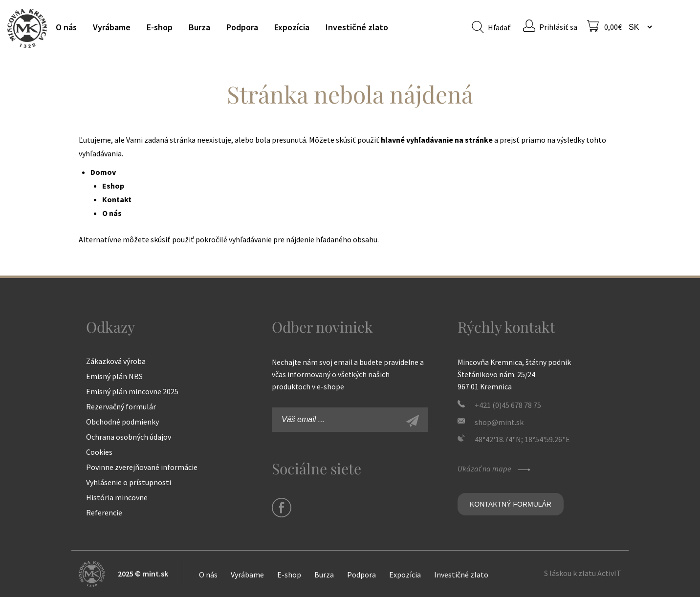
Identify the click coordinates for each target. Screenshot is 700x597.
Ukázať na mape (495, 469)
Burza (199, 27)
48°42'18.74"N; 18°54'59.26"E (522, 439)
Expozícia (292, 27)
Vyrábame (112, 27)
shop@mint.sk (499, 422)
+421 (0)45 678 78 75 (508, 405)
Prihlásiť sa (558, 27)
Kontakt (117, 199)
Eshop (113, 186)
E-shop (160, 27)
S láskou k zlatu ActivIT (583, 573)
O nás (66, 27)
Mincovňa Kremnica (27, 28)
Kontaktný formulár (511, 504)
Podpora (242, 27)
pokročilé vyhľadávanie (234, 239)
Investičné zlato (357, 27)
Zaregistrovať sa (423, 422)
